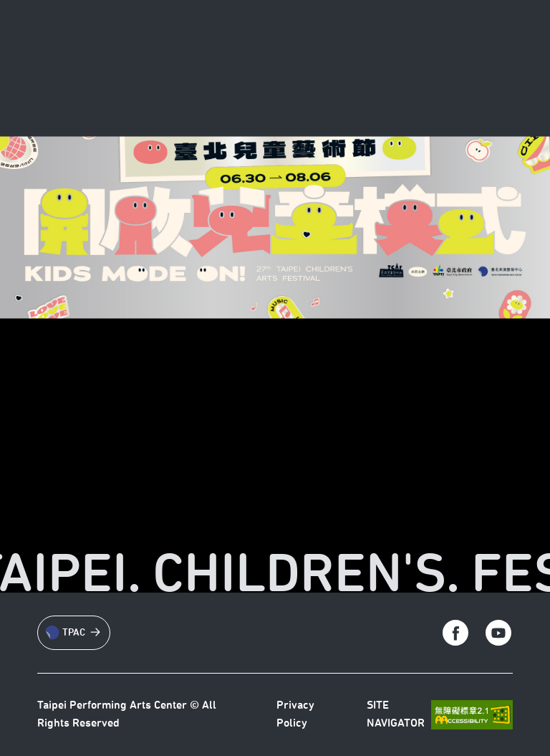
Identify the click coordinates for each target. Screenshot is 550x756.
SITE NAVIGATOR (396, 714)
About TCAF (214, 39)
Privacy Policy (295, 714)
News (280, 39)
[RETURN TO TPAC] (64, 39)
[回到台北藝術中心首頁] (404, 39)
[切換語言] (490, 39)
